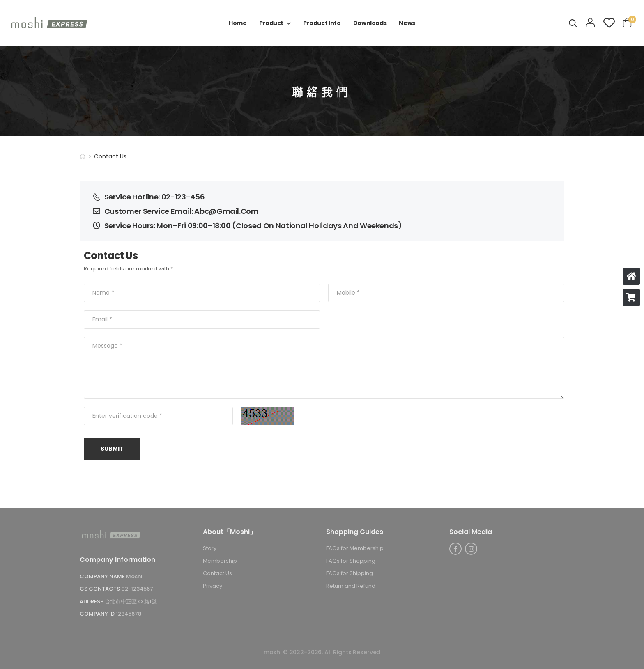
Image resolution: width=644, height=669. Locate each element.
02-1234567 (137, 589)
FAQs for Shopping (351, 561)
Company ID (98, 614)
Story (210, 549)
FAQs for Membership (355, 549)
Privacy (213, 586)
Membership (220, 561)
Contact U (217, 574)
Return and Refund (351, 586)
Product (271, 23)
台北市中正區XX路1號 (131, 601)
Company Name (103, 576)
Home (238, 23)
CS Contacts (100, 589)
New (407, 23)
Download (370, 23)
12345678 (129, 614)
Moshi (134, 576)
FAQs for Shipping (350, 574)
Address (92, 601)
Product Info (322, 23)
